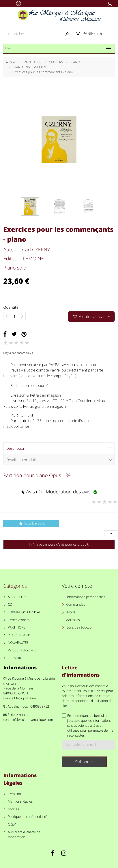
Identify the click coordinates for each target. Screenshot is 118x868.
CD (10, 605)
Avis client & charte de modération (24, 835)
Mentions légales (20, 802)
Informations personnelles (86, 597)
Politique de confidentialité (28, 817)
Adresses (73, 620)
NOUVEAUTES (18, 643)
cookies (13, 809)
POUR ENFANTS (20, 635)
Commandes (76, 605)
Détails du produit (21, 460)
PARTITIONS (17, 627)
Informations (20, 667)
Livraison (14, 794)
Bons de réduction (80, 627)
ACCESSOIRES (18, 597)
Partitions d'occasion (23, 650)
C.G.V (12, 824)
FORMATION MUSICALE (25, 612)
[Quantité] (14, 316)
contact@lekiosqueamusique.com (28, 720)
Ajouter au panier (91, 316)
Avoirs (71, 612)
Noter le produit (31, 523)
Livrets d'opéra (19, 620)
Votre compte (77, 586)
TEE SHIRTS (16, 658)
